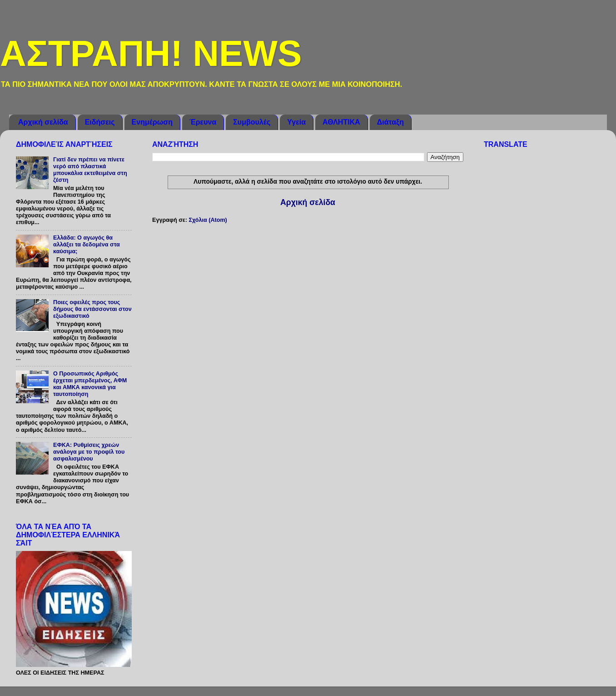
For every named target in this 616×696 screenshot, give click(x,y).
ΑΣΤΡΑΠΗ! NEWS (151, 53)
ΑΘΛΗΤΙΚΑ (341, 122)
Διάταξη (390, 122)
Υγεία (296, 122)
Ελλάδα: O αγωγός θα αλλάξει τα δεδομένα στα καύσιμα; (87, 245)
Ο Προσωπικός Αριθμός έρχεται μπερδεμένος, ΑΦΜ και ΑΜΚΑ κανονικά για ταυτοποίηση (90, 384)
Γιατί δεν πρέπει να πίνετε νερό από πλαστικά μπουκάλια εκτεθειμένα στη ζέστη (90, 170)
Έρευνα (203, 122)
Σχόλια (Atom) (208, 220)
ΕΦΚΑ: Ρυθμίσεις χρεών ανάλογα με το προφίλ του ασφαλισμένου (89, 452)
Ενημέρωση (152, 122)
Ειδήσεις (100, 122)
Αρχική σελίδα (43, 122)
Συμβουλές (252, 122)
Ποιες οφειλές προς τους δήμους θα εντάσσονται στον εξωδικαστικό (92, 309)
